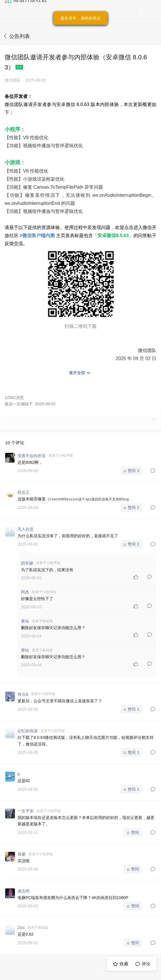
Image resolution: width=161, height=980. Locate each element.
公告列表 (20, 36)
